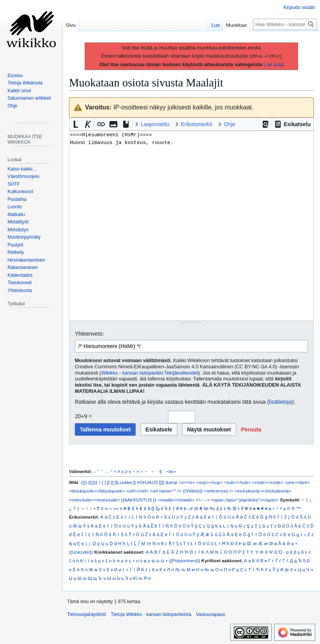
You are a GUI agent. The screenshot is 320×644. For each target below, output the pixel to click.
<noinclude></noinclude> (94, 500)
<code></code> (268, 482)
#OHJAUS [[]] (150, 482)
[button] (265, 124)
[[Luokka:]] (125, 482)
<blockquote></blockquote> (97, 491)
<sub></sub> (237, 482)
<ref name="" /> (165, 491)
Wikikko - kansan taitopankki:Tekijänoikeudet (149, 373)
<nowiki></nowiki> (176, 500)
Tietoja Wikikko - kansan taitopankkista (151, 614)
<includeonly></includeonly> (263, 491)
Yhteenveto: (89, 334)
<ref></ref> (137, 491)
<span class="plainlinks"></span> (245, 500)
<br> (171, 471)
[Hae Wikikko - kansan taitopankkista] (285, 24)
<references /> (218, 491)
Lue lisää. (274, 64)
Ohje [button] (230, 124)
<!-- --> (203, 500)
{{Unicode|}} (81, 552)
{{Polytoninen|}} (185, 560)
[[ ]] (110, 482)
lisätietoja (280, 402)
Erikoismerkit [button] (196, 124)
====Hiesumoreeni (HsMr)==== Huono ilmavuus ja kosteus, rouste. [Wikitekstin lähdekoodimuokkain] (191, 226)
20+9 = (83, 416)
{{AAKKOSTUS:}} (139, 500)
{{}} (84, 482)
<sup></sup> (210, 482)
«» (116, 508)
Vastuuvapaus (211, 614)
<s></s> (187, 482)
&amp (171, 482)
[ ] (104, 482)
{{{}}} (93, 482)
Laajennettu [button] (155, 124)
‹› (111, 508)
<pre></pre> (297, 482)
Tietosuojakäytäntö (87, 614)
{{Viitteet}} (193, 491)
